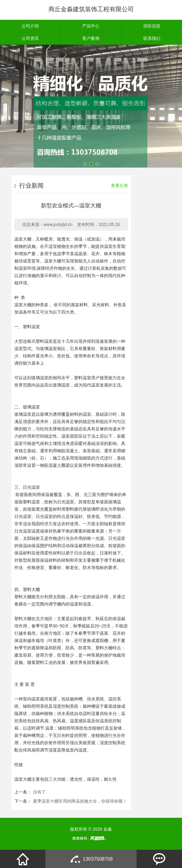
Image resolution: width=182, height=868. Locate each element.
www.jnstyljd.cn (58, 224)
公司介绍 (30, 26)
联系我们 (152, 38)
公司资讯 (30, 38)
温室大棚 (23, 239)
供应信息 (152, 26)
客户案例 (91, 38)
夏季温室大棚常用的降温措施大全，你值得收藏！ (80, 801)
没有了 (39, 792)
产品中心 (91, 26)
